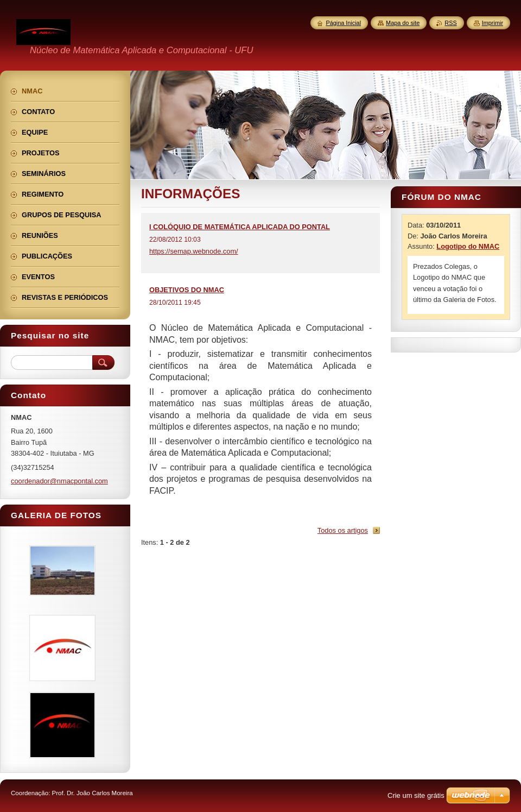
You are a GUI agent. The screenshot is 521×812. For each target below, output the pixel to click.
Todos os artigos (343, 530)
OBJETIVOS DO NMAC (187, 290)
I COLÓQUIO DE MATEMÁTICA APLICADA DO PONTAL (240, 227)
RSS (450, 23)
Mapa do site (403, 23)
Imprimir (493, 23)
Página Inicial (343, 23)
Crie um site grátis (416, 795)
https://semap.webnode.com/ (194, 251)
